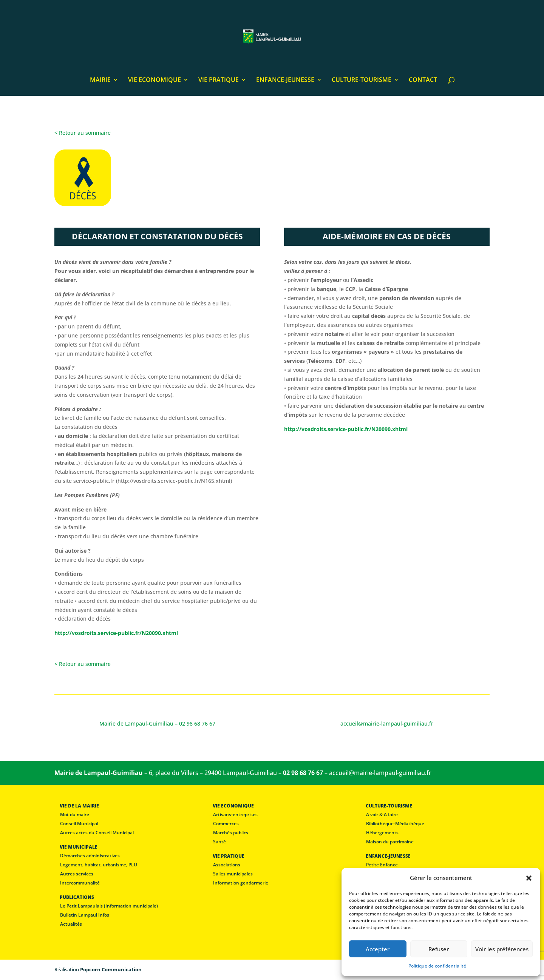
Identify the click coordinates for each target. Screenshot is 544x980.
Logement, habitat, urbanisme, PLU (99, 865)
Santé (219, 842)
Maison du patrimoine (390, 842)
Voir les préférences (502, 949)
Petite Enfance (382, 865)
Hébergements (382, 833)
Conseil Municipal (79, 824)
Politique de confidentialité (437, 966)
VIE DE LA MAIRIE (79, 806)
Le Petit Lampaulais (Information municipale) (109, 906)
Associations (227, 865)
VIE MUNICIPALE (79, 847)
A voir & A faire (382, 814)
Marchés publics (231, 833)
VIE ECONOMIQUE (155, 80)
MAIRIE (100, 80)
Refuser (439, 949)
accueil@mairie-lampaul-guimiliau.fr (380, 773)
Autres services (77, 874)
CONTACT (423, 80)
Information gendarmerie (241, 883)
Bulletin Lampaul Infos (85, 915)
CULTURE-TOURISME (362, 80)
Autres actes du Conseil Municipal (97, 833)
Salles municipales (233, 874)
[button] (529, 878)
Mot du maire (75, 814)
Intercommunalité (80, 883)
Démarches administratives (90, 856)
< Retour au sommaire (83, 133)
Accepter (378, 949)
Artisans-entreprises (235, 814)
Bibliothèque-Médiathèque (395, 824)
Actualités (71, 924)
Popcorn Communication (111, 969)
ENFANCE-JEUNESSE (285, 80)
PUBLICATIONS (77, 897)
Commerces (226, 824)
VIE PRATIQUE (219, 80)
